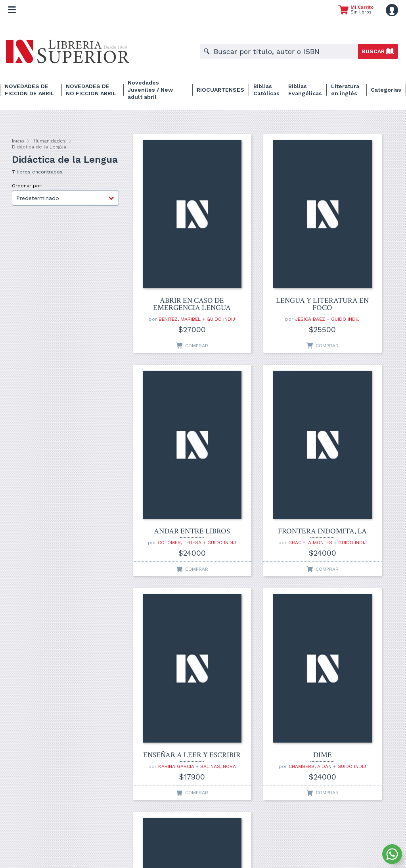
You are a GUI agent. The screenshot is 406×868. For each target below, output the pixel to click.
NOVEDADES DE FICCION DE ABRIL (30, 90)
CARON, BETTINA (167, 626)
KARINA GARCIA (265, 443)
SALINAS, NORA (262, 448)
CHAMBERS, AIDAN (356, 443)
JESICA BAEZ (257, 266)
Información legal (233, 841)
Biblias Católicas (266, 90)
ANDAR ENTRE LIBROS (353, 252)
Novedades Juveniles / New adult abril (150, 90)
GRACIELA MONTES (175, 443)
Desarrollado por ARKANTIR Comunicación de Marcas (203, 852)
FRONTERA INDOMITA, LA (172, 428)
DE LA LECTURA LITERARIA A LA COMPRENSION (172, 608)
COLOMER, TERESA (356, 266)
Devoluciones (271, 841)
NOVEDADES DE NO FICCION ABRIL (91, 90)
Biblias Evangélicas (305, 90)
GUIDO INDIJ (172, 272)
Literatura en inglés (345, 90)
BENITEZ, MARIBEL (175, 266)
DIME (353, 431)
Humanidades (50, 141)
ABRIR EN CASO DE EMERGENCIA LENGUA (172, 248)
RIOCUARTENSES (220, 90)
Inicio (18, 141)
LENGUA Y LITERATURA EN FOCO (262, 248)
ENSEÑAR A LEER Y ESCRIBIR (262, 428)
